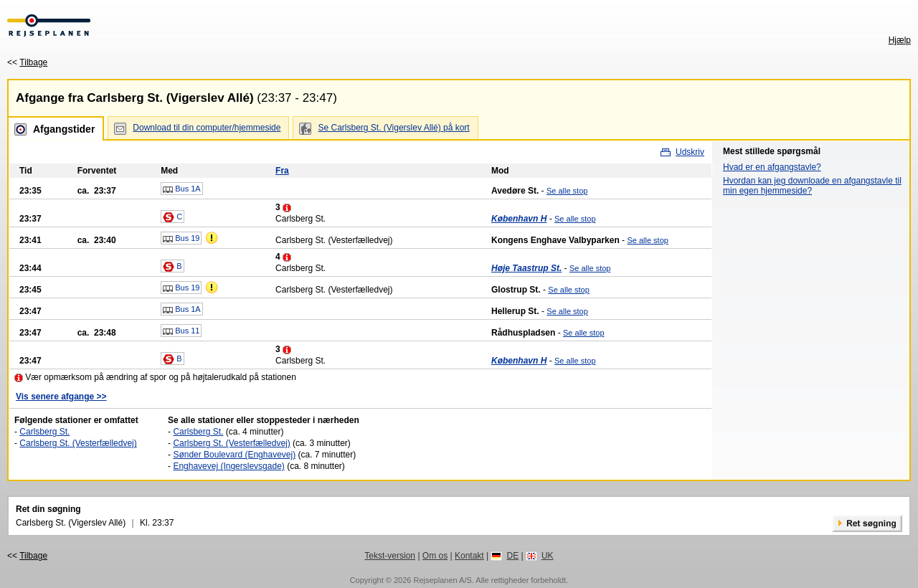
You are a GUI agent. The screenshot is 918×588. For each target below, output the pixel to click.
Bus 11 (181, 331)
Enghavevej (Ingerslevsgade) (228, 466)
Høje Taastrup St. (526, 268)
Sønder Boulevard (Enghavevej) (234, 455)
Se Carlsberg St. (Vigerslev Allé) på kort (393, 128)
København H (519, 219)
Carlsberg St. (44, 432)
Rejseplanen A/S (442, 580)
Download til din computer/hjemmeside (207, 128)
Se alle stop (567, 191)
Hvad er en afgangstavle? (772, 167)
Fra (282, 171)
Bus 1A (182, 189)
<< (27, 62)
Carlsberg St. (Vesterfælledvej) (78, 443)
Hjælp (900, 40)
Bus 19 (181, 239)
